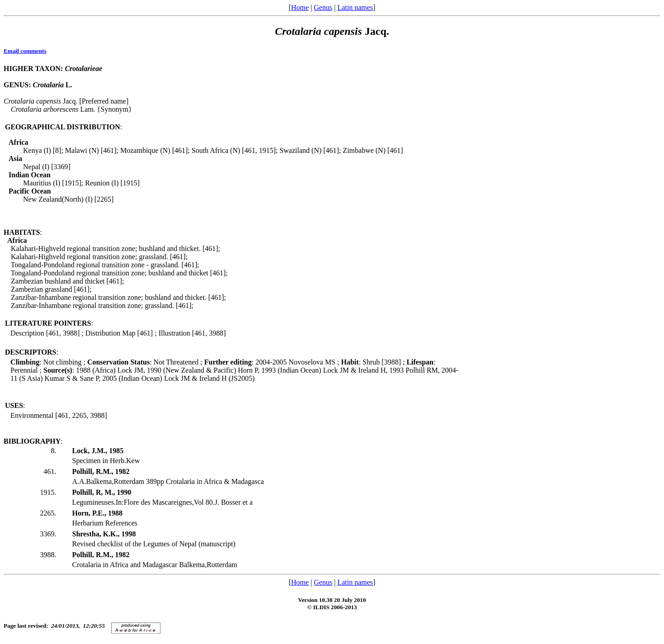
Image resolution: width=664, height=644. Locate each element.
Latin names (355, 7)
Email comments (25, 51)
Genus (323, 7)
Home (300, 7)
